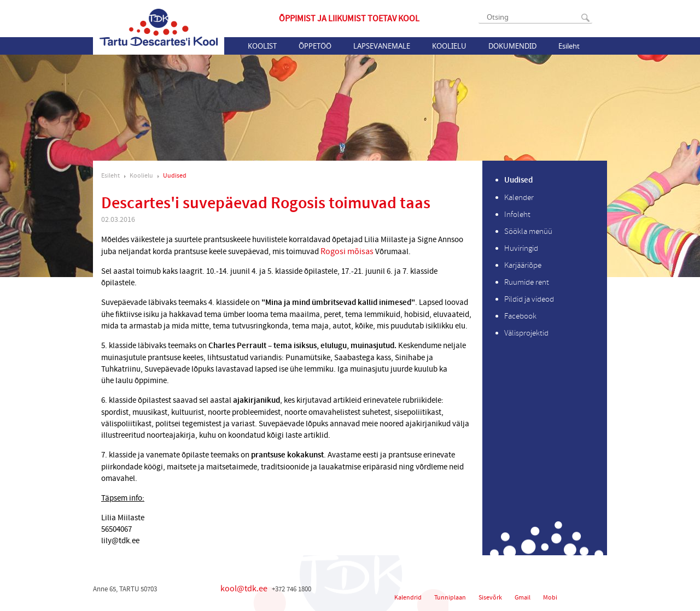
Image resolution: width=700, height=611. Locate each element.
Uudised (175, 176)
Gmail (523, 598)
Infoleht (517, 215)
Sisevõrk (490, 598)
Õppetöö (315, 46)
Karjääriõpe (523, 265)
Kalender (519, 198)
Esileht (569, 46)
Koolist (262, 46)
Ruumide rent (527, 282)
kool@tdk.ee (244, 589)
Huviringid (521, 248)
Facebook (520, 316)
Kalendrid (408, 598)
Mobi (550, 598)
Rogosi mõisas (348, 251)
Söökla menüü (528, 231)
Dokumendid (512, 46)
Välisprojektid (526, 333)
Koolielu (449, 46)
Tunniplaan (450, 598)
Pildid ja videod (529, 299)
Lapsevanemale (382, 46)
